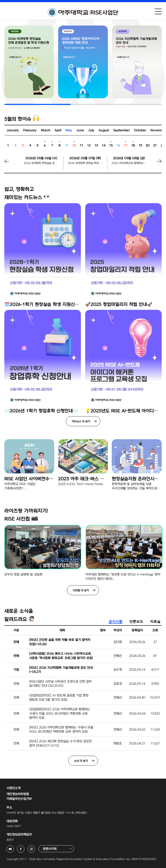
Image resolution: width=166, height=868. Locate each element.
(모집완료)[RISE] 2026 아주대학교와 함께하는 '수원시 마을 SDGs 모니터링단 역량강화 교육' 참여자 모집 (60, 714)
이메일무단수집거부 (19, 799)
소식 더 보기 (81, 761)
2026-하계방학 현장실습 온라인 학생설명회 (41, 163)
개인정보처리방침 (18, 794)
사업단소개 (14, 788)
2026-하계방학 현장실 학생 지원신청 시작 (85, 163)
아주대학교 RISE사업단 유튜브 (14, 848)
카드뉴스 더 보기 (81, 421)
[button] (154, 165)
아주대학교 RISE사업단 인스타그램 (35, 848)
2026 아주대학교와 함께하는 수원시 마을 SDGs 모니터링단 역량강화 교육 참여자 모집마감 (129, 163)
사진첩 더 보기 (81, 590)
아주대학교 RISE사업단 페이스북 (24, 848)
